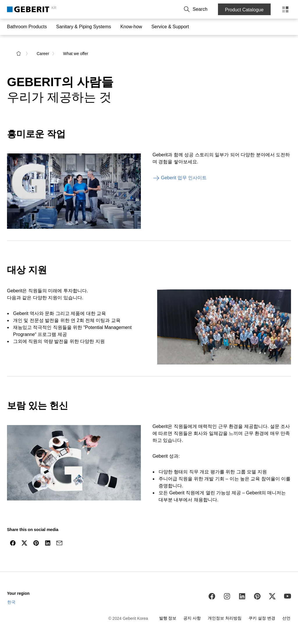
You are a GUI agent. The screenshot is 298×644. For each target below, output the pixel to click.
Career (186, 9)
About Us (165, 9)
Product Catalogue (246, 10)
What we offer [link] (76, 50)
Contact (144, 9)
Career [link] (43, 50)
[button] (207, 9)
